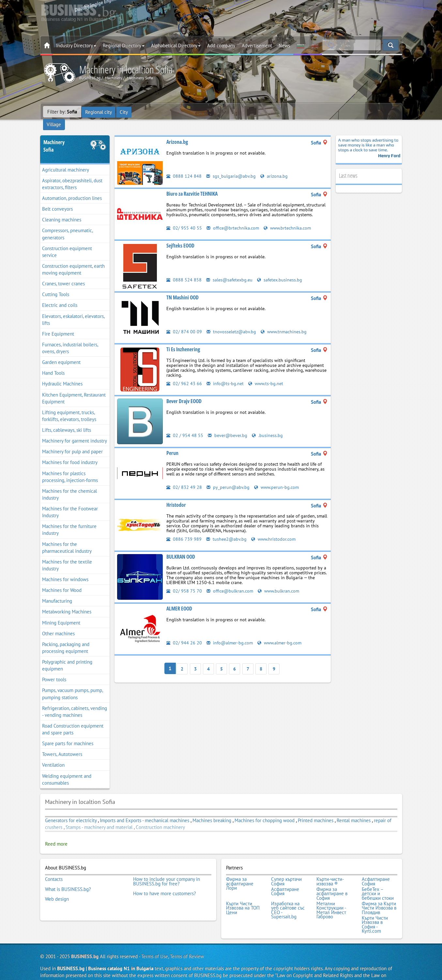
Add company (221, 45)
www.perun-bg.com (278, 477)
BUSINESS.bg (85, 942)
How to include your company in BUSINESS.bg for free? (167, 871)
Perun (172, 443)
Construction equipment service (67, 242)
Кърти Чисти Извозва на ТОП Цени (243, 895)
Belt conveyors (57, 199)
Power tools (54, 670)
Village (144, 112)
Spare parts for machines (68, 734)
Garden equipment (61, 353)
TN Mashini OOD (183, 288)
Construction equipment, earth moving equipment (73, 260)
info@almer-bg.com (231, 633)
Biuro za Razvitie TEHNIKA (192, 184)
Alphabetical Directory (176, 45)
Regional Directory (124, 45)
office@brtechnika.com (234, 218)
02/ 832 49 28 (184, 477)
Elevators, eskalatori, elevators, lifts (73, 310)
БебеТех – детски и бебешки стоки (378, 882)
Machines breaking (212, 811)
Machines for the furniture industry (69, 520)
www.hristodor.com (275, 529)
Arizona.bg (177, 132)
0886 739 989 (184, 529)
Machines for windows (65, 570)
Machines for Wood (62, 581)
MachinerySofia (54, 136)
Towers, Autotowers (62, 745)
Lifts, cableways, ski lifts (67, 420)
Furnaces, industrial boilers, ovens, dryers (70, 338)
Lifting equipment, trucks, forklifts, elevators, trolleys (69, 406)
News (284, 45)
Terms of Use (155, 942)
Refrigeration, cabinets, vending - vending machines (75, 702)
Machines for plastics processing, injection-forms (70, 467)
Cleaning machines (62, 210)
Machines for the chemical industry (69, 485)
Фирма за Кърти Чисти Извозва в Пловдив (379, 895)
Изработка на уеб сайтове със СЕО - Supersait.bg (288, 897)
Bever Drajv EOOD (184, 391)
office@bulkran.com (231, 581)
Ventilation (53, 755)
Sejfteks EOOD (180, 236)
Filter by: (62, 112)
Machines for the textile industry (67, 555)
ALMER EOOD (179, 599)
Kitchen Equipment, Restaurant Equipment (74, 388)
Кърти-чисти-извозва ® (330, 871)
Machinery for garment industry (75, 431)
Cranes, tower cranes (63, 274)
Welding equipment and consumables (67, 770)
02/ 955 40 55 (184, 218)
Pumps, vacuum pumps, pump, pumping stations (73, 684)
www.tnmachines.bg (286, 322)
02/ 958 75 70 (184, 581)
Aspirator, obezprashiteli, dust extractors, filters (72, 174)
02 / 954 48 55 (185, 425)
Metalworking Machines (67, 602)
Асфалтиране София (376, 871)
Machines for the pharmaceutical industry (67, 538)
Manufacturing (57, 591)
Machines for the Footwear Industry (70, 502)
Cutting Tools (56, 285)
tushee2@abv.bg (227, 529)
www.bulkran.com (281, 581)
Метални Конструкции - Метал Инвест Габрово (331, 897)
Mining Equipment (61, 613)
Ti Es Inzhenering (183, 339)
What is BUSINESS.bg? (68, 878)
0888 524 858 (184, 270)
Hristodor (176, 495)
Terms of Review (187, 942)
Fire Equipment (58, 324)
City (124, 112)
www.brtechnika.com (291, 218)
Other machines (58, 624)
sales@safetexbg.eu (230, 270)
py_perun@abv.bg (228, 477)
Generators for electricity (71, 811)
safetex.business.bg (283, 270)
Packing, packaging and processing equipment (66, 638)
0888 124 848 (184, 166)
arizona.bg (274, 166)
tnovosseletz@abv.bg (232, 322)
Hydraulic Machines (62, 374)
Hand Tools (53, 363)
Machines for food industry (70, 453)
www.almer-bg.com (282, 633)
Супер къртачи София (286, 871)
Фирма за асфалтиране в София (332, 882)
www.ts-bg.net (267, 374)
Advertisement (257, 45)
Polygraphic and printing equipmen (67, 656)
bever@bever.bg (228, 425)
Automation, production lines (72, 188)
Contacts (54, 869)
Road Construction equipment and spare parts (73, 719)
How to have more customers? (165, 882)
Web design (57, 887)
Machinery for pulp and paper (72, 442)
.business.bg (269, 425)
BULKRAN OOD (181, 547)
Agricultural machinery (66, 160)
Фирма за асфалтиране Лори (240, 874)
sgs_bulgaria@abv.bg (231, 166)
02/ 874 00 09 (184, 322)
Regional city (99, 112)
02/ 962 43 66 (184, 374)
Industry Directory (76, 45)
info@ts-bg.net (226, 374)
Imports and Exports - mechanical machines (145, 811)
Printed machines (316, 811)
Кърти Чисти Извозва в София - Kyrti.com (375, 911)
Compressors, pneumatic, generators (68, 224)
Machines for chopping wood (265, 811)
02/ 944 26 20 (184, 633)
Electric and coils (60, 296)
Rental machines (354, 811)
